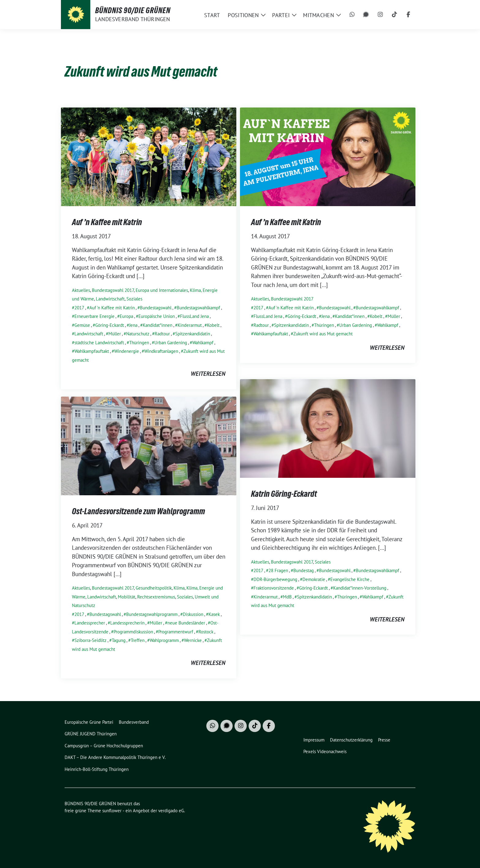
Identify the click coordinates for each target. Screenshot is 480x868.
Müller (115, 334)
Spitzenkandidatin (193, 334)
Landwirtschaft (110, 299)
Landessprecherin (127, 623)
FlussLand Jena (194, 316)
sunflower (112, 811)
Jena (133, 325)
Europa (126, 316)
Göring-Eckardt (110, 325)
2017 (79, 308)
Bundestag (304, 570)
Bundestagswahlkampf (198, 308)
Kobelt (213, 325)
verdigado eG (171, 811)
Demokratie (314, 579)
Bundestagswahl (156, 308)
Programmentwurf (176, 632)
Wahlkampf (203, 343)
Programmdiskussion (133, 632)
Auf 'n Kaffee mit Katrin (112, 308)
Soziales (134, 299)
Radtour (162, 334)
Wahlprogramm (164, 640)
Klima (179, 588)
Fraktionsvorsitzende (274, 588)
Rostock (206, 632)
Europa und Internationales (162, 290)
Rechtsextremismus (156, 597)
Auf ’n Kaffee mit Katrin (107, 222)
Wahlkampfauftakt (92, 351)
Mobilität (127, 597)
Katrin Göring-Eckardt (284, 494)
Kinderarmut (190, 325)
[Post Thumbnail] (149, 156)
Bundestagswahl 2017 (113, 290)
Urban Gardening (171, 343)
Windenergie (127, 351)
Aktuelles (81, 290)
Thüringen (139, 343)
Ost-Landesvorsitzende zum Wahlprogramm (139, 511)
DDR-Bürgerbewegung (275, 579)
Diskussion (193, 614)
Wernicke (193, 640)
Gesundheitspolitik (154, 588)
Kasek (214, 614)
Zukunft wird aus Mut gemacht (323, 334)
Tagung (119, 640)
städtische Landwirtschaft (99, 343)
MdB (287, 597)
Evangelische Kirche (350, 579)
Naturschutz (138, 334)
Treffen (138, 640)
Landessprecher (90, 623)
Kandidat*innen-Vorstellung (360, 588)
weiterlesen (208, 374)
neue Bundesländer (186, 623)
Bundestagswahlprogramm (152, 614)
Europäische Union (157, 316)
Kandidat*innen (157, 325)
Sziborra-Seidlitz (90, 640)
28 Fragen (278, 570)
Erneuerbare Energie (94, 316)
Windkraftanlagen (161, 351)
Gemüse (82, 325)
